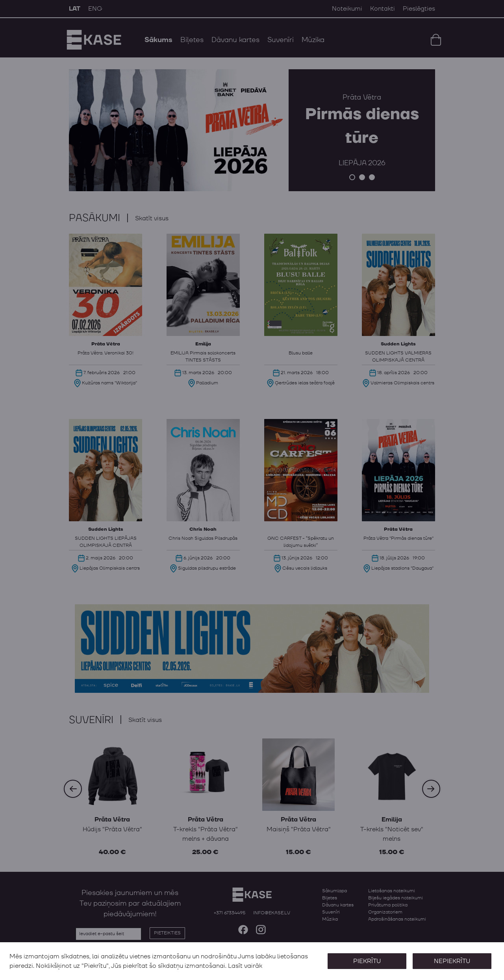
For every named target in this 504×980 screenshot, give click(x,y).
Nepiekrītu (452, 961)
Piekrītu (367, 961)
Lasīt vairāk (245, 966)
